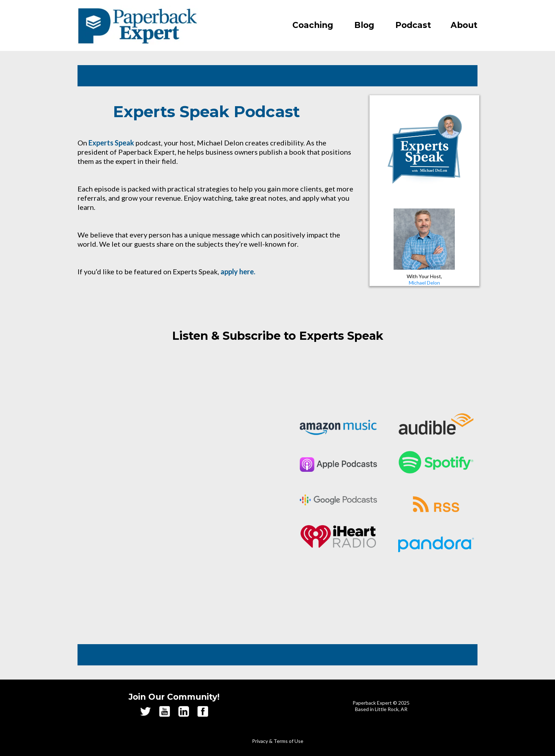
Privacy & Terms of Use (278, 741)
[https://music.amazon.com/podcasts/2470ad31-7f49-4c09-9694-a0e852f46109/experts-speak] (338, 428)
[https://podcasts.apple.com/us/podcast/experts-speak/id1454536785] (338, 465)
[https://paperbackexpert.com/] (137, 25)
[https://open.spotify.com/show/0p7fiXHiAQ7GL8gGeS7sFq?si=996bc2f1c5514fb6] (436, 462)
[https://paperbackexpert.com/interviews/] (424, 150)
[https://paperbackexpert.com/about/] (424, 239)
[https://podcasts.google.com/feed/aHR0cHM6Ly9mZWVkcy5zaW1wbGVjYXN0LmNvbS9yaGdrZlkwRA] (338, 500)
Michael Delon (424, 283)
